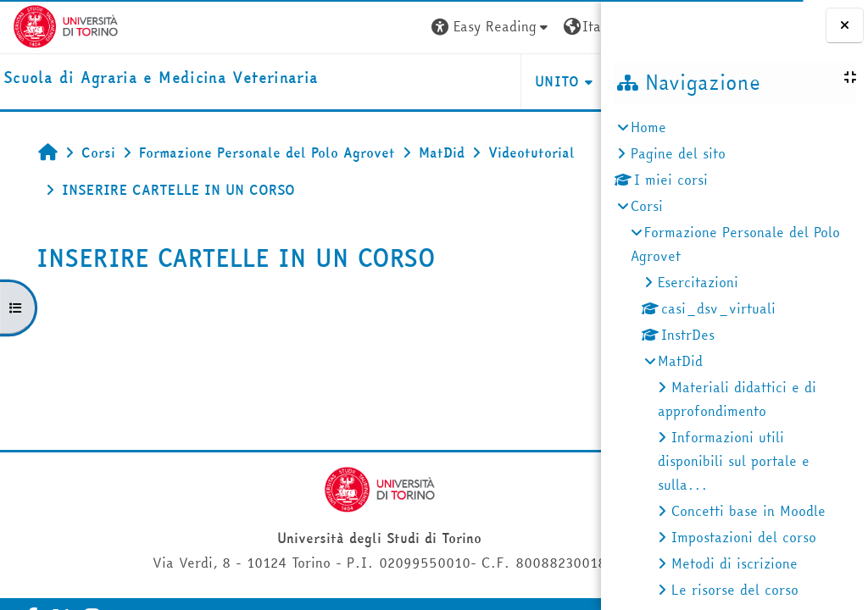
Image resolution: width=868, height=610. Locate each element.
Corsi (647, 206)
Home (648, 127)
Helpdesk (498, 81)
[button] (333, 27)
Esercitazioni (698, 282)
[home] (161, 78)
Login (557, 26)
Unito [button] (400, 81)
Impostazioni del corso (744, 537)
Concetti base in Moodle (748, 511)
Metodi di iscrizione (734, 563)
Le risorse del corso (735, 590)
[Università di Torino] (66, 25)
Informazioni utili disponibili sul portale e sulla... (734, 461)
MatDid (680, 361)
